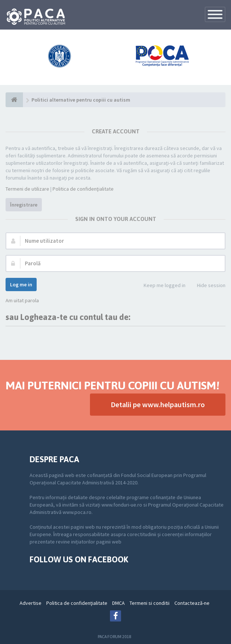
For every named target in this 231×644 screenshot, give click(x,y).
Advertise (31, 603)
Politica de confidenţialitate (83, 189)
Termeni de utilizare (27, 189)
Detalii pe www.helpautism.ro (158, 404)
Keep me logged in (160, 286)
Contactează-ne (192, 603)
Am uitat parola (22, 300)
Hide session (207, 286)
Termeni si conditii (150, 603)
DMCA (118, 603)
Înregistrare (24, 205)
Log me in (21, 284)
